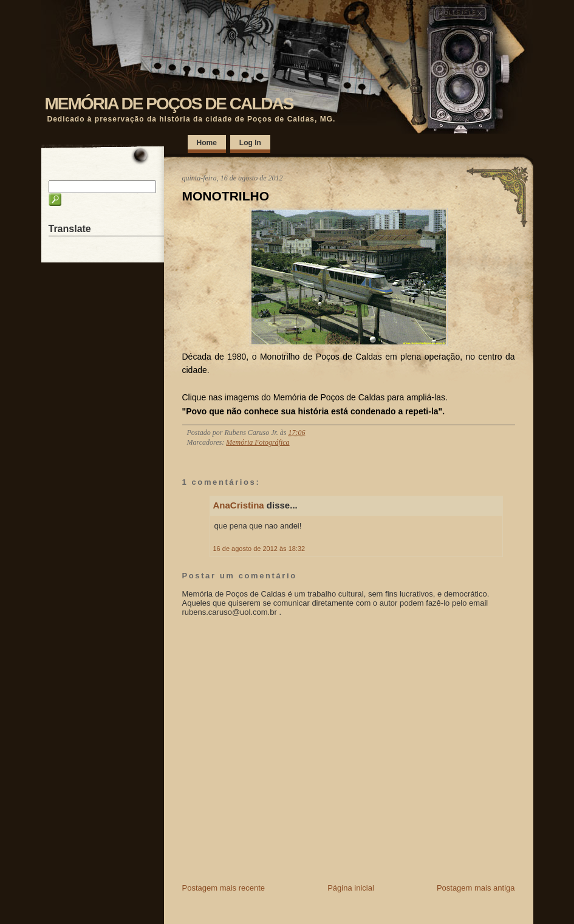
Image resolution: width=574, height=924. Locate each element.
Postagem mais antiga (476, 888)
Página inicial (351, 888)
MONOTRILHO (226, 196)
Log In (250, 143)
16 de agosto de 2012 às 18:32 (259, 549)
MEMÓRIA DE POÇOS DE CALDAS (169, 104)
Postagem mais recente (224, 888)
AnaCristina (239, 505)
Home (207, 143)
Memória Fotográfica (258, 442)
